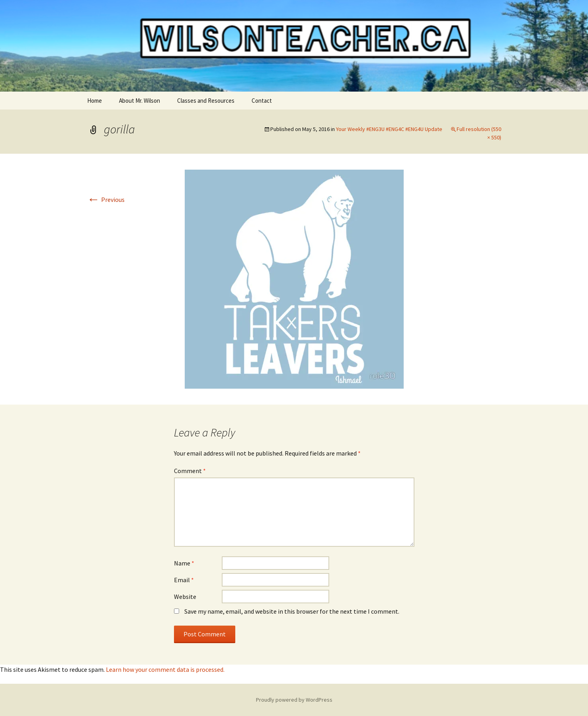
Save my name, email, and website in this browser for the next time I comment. (292, 611)
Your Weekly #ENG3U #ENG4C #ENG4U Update (389, 129)
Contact (262, 101)
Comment (190, 471)
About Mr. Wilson (140, 101)
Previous (106, 200)
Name (184, 563)
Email (184, 580)
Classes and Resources (206, 101)
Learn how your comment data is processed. (165, 669)
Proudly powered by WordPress (294, 700)
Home (95, 101)
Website (185, 597)
